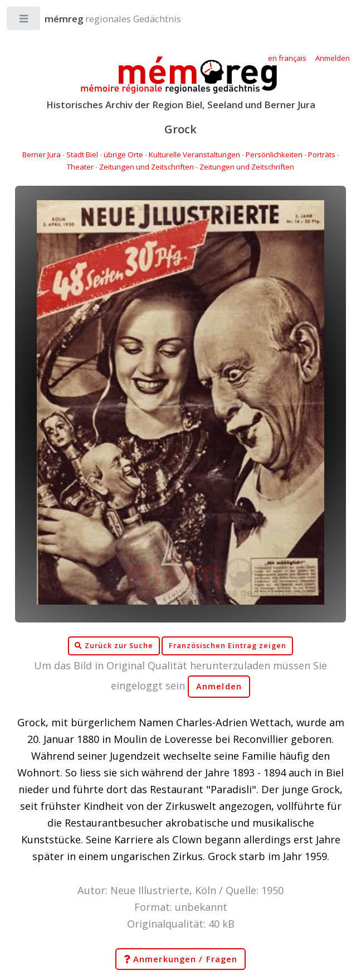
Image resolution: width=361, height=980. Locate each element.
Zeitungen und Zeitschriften (147, 167)
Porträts (322, 155)
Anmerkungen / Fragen (180, 959)
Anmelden (219, 686)
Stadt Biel (82, 155)
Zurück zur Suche (114, 646)
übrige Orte (123, 155)
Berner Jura (42, 155)
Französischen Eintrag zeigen (228, 646)
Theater (80, 167)
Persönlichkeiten (274, 155)
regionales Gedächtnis (102, 19)
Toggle (24, 21)
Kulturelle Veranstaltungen (194, 155)
